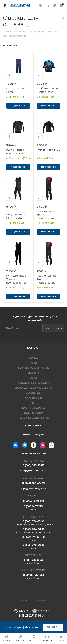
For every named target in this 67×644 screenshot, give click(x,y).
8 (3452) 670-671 (33, 501)
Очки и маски (33, 398)
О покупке (33, 425)
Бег (33, 403)
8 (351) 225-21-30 (33, 561)
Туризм (34, 363)
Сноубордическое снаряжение (34, 388)
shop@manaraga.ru (33, 471)
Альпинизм (34, 373)
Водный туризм (33, 413)
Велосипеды (33, 393)
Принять (53, 627)
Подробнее (18, 106)
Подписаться (53, 328)
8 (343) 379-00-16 (33, 546)
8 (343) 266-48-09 (33, 483)
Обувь (34, 378)
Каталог (33, 348)
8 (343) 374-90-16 (33, 531)
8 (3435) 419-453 (33, 576)
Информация (33, 434)
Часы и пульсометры (33, 408)
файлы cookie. (31, 627)
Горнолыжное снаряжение (34, 383)
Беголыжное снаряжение (34, 368)
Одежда (34, 358)
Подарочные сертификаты (34, 418)
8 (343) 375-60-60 (33, 539)
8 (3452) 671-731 (33, 508)
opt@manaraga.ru (34, 488)
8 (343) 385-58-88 (33, 465)
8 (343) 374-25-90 (33, 523)
